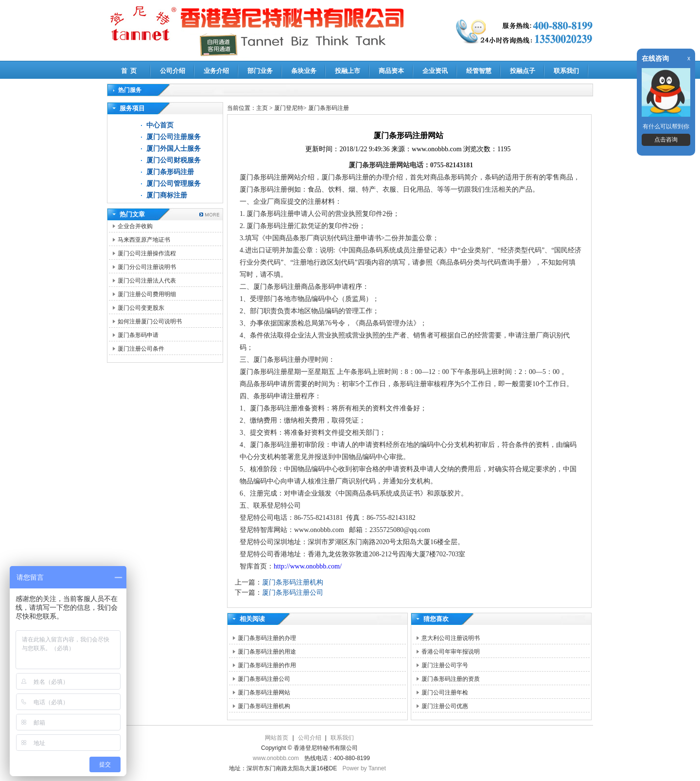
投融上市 (348, 71)
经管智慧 (479, 71)
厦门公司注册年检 (445, 692)
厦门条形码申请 (138, 335)
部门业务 (260, 71)
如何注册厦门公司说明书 (150, 321)
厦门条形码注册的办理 (267, 638)
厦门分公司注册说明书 (147, 267)
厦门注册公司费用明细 (147, 294)
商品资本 (391, 71)
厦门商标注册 (167, 195)
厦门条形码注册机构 (293, 582)
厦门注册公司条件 (141, 349)
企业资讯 (435, 71)
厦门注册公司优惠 (445, 706)
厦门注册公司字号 (445, 665)
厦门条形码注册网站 (264, 692)
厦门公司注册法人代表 (147, 281)
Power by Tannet (364, 768)
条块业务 (304, 71)
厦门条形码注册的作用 (267, 665)
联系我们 (566, 71)
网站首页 (277, 738)
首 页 (129, 71)
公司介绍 (173, 71)
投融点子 (523, 71)
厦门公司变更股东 (141, 308)
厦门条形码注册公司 (293, 593)
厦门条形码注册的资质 (451, 679)
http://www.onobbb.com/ (308, 566)
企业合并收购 (135, 226)
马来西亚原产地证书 (144, 240)
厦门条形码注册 (170, 172)
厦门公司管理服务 (174, 184)
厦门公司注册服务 (174, 137)
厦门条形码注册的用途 (267, 652)
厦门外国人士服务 (174, 149)
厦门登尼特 (289, 108)
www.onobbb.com (276, 758)
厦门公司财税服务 (174, 160)
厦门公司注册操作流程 (147, 253)
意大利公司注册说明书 (451, 638)
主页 (262, 108)
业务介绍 (216, 71)
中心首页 (160, 125)
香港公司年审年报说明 (451, 652)
